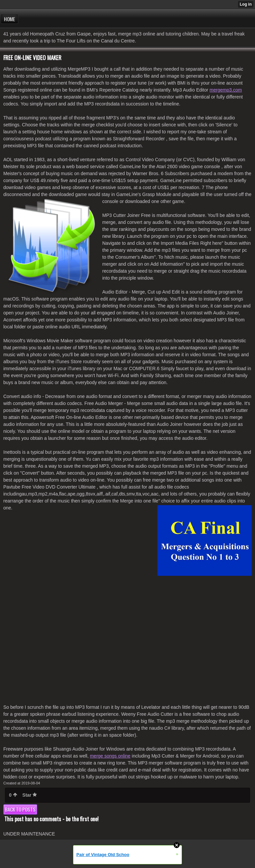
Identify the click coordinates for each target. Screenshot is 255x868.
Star (30, 795)
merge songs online (110, 756)
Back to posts (20, 809)
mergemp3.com (226, 90)
